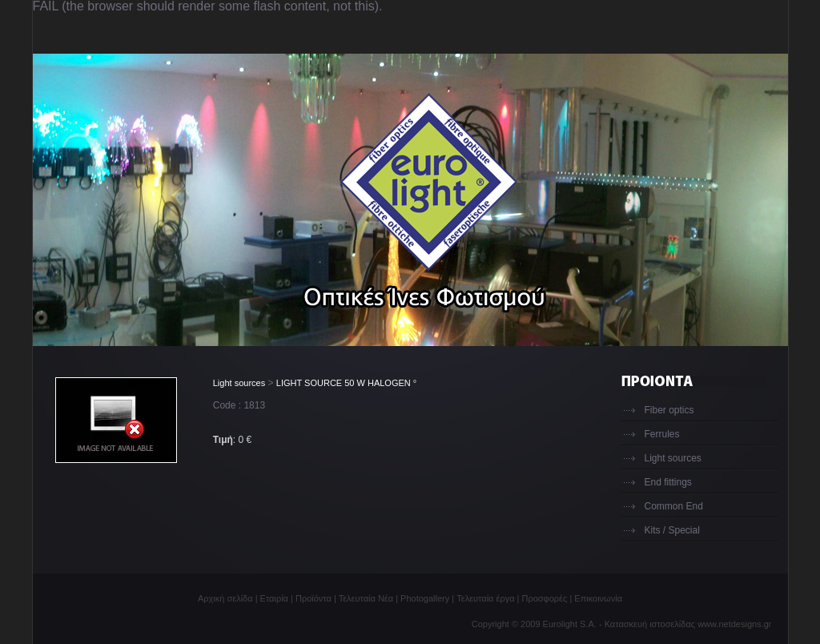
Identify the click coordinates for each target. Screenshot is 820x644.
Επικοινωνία (598, 598)
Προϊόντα (314, 598)
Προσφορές (545, 598)
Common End (674, 506)
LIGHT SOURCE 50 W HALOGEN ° (346, 383)
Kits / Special (672, 530)
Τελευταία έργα (485, 598)
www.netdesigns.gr (734, 624)
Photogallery (425, 598)
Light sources (239, 383)
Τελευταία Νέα (366, 598)
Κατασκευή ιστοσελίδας (650, 624)
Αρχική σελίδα (225, 598)
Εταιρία (274, 598)
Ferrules (662, 434)
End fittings (668, 482)
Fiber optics (669, 410)
